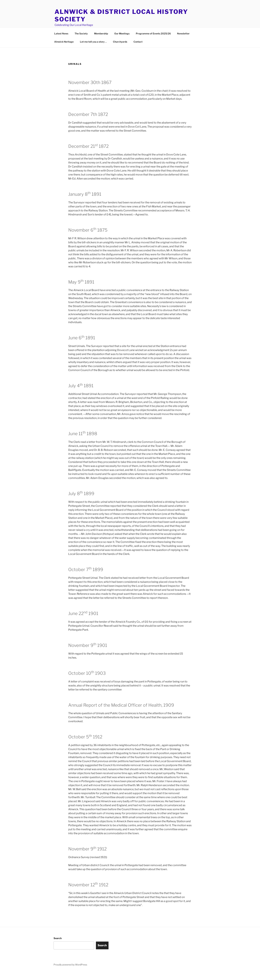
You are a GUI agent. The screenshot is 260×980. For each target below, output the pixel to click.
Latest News (61, 41)
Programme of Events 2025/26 (153, 41)
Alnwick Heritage (64, 49)
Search (58, 946)
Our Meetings (122, 41)
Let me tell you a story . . (93, 49)
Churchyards (120, 49)
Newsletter (183, 41)
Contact (138, 49)
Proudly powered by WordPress (70, 972)
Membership (101, 41)
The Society (81, 41)
